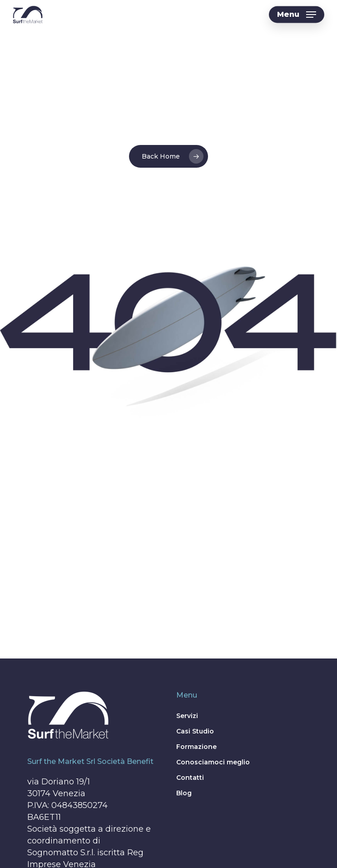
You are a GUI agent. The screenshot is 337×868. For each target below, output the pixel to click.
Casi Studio (195, 731)
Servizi (187, 716)
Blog (184, 793)
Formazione (196, 747)
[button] (297, 15)
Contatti (190, 778)
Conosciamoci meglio (213, 762)
